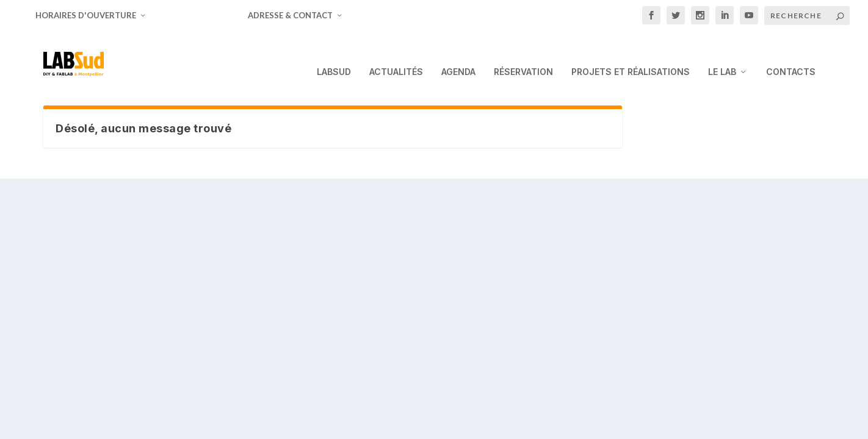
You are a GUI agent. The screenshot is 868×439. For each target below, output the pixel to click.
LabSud (334, 55)
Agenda (458, 55)
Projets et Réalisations (631, 55)
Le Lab (722, 55)
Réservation (523, 55)
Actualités (396, 55)
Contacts (791, 55)
